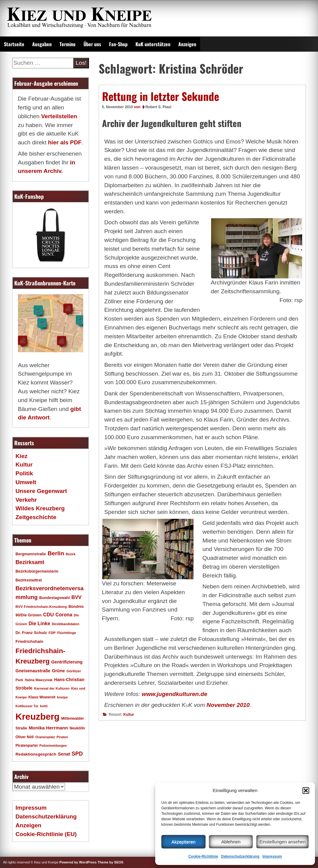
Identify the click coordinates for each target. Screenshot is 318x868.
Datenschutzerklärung (240, 856)
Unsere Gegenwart (41, 491)
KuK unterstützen (153, 44)
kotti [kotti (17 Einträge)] (44, 706)
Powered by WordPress (78, 862)
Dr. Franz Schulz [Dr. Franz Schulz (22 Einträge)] (31, 633)
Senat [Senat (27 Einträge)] (64, 754)
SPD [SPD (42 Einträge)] (77, 754)
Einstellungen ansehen (282, 842)
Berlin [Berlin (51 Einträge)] (56, 553)
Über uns (92, 44)
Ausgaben (42, 44)
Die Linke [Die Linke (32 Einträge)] (39, 623)
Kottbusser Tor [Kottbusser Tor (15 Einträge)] (27, 706)
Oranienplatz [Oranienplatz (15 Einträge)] (45, 737)
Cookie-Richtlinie (203, 856)
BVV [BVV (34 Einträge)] (76, 597)
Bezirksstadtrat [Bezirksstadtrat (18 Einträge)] (29, 580)
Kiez (21, 456)
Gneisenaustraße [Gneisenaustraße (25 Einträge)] (33, 671)
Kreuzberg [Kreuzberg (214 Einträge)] (38, 716)
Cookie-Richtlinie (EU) (46, 834)
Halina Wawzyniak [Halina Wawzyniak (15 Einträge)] (39, 680)
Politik (24, 473)
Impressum (272, 856)
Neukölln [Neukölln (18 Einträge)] (77, 728)
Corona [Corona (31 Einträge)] (64, 615)
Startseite (14, 44)
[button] (306, 790)
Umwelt (26, 482)
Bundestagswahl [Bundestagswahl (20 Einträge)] (54, 598)
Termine (68, 44)
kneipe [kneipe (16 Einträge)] (62, 697)
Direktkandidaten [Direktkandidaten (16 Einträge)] (65, 624)
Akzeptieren (183, 842)
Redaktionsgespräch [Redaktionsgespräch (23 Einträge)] (36, 754)
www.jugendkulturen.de (175, 694)
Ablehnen (231, 842)
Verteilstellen (59, 116)
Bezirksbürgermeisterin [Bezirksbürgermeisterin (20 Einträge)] (37, 571)
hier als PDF (65, 142)
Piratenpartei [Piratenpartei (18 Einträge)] (27, 746)
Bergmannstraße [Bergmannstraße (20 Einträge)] (31, 554)
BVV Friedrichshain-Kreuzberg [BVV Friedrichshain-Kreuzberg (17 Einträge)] (41, 606)
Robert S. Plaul (158, 107)
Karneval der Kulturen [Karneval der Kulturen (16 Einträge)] (52, 688)
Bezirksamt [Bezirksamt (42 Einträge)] (30, 562)
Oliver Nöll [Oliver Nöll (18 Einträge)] (25, 737)
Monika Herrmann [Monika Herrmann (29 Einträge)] (48, 728)
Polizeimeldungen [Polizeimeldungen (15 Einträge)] (53, 746)
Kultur (129, 715)
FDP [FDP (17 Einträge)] (52, 633)
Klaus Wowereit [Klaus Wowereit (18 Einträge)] (42, 697)
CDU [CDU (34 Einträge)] (48, 615)
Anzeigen (187, 44)
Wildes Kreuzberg (40, 508)
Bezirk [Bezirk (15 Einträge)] (71, 554)
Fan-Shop (118, 44)
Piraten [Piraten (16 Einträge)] (62, 737)
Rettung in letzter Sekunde (161, 96)
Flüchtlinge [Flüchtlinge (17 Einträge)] (67, 633)
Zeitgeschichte (36, 517)
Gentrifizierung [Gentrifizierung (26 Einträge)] (67, 662)
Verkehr (26, 500)
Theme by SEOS (110, 862)
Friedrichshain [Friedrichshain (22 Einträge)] (29, 641)
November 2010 (228, 705)
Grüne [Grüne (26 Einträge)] (58, 671)
